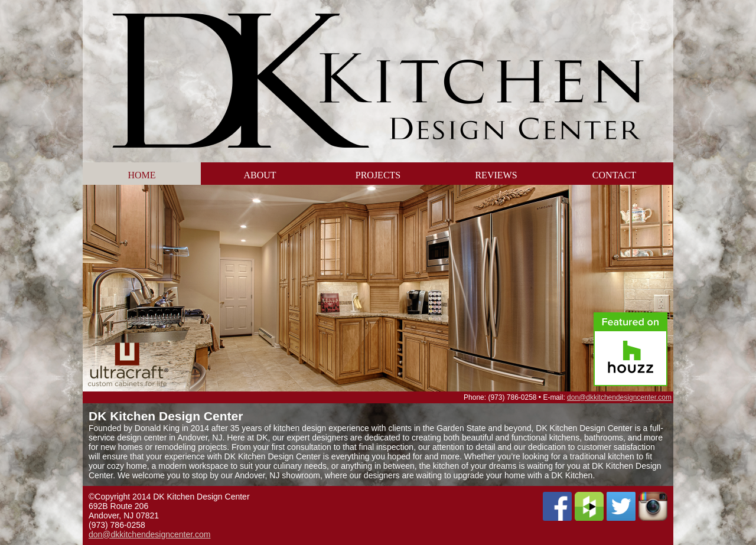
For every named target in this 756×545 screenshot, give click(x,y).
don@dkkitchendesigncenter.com (619, 397)
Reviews (496, 175)
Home (141, 175)
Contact (614, 175)
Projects (378, 175)
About (260, 175)
